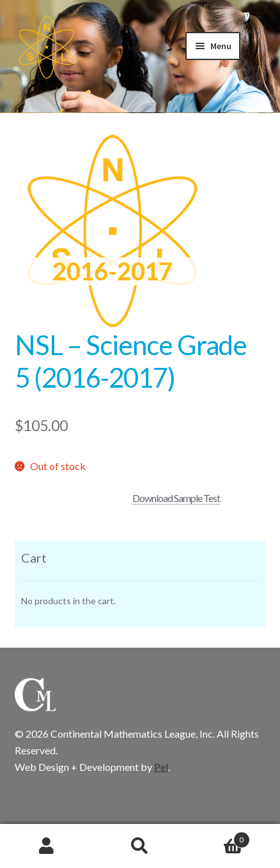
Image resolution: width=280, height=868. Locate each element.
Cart (218, 837)
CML (47, 47)
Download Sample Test (176, 498)
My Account (47, 846)
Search (140, 846)
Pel (161, 767)
